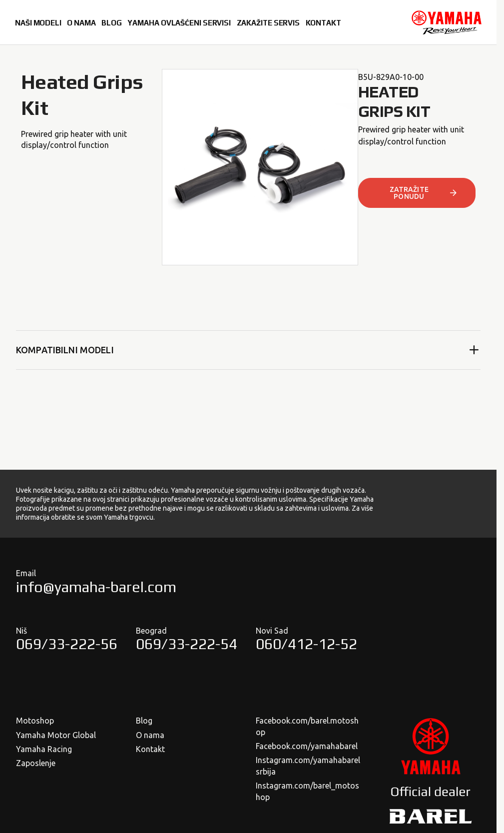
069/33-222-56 (67, 644)
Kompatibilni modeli (248, 350)
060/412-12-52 (306, 644)
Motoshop (35, 721)
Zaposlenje (36, 763)
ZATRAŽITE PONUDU (424, 193)
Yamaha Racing (44, 749)
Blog (144, 721)
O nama (150, 735)
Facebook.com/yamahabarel (307, 746)
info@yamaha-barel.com (96, 587)
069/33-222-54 (187, 644)
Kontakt (150, 749)
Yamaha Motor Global (56, 735)
